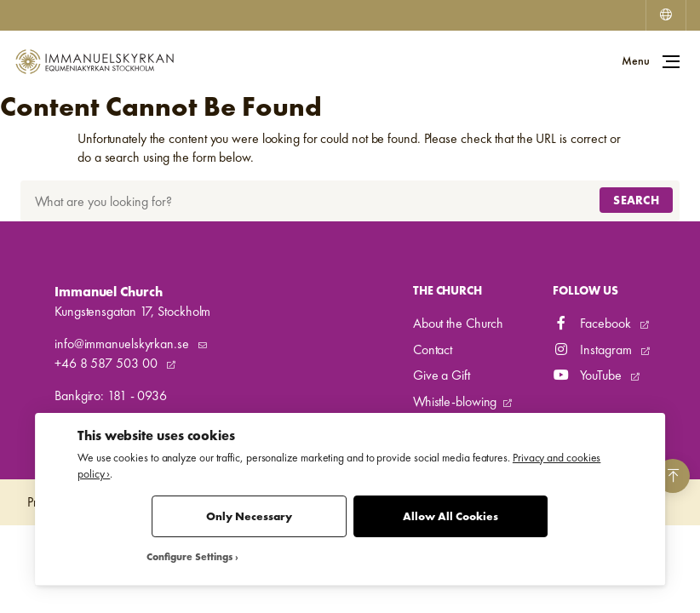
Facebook (593, 323)
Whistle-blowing (455, 401)
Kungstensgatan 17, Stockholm (132, 311)
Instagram (594, 349)
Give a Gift (442, 375)
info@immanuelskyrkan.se (123, 344)
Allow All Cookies (450, 516)
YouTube (588, 375)
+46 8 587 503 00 (107, 363)
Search (636, 200)
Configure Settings (189, 557)
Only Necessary (249, 516)
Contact (433, 349)
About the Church (458, 323)
